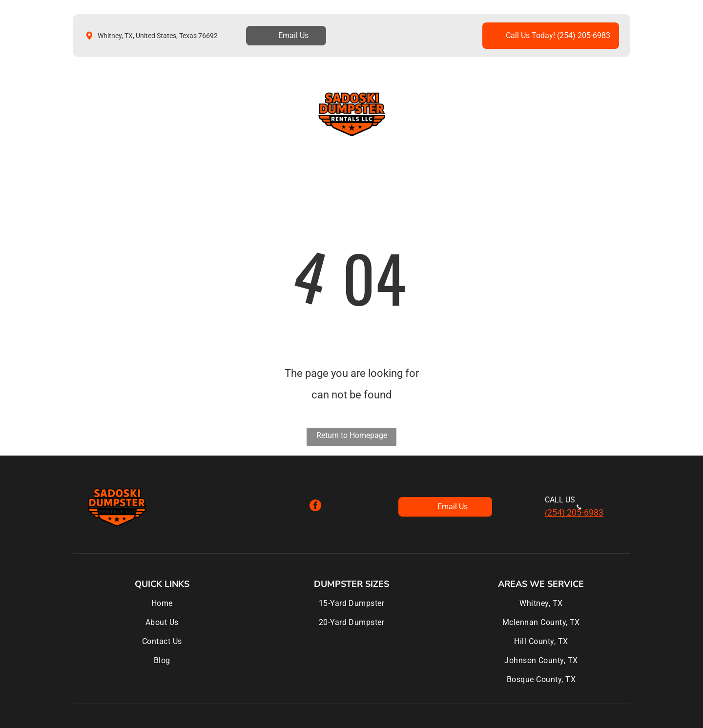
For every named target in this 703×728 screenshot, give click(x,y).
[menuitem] (105, 113)
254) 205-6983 (575, 512)
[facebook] (315, 507)
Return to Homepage (352, 435)
